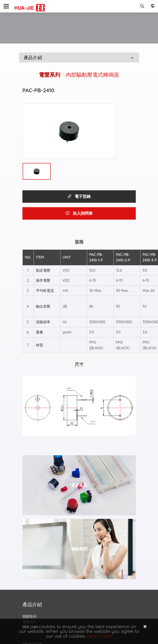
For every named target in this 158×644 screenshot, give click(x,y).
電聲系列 (50, 75)
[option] (69, 131)
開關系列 (30, 616)
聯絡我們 (79, 549)
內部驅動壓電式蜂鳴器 (92, 75)
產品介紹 (79, 57)
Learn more (100, 636)
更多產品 (79, 485)
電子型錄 (79, 196)
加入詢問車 (79, 213)
